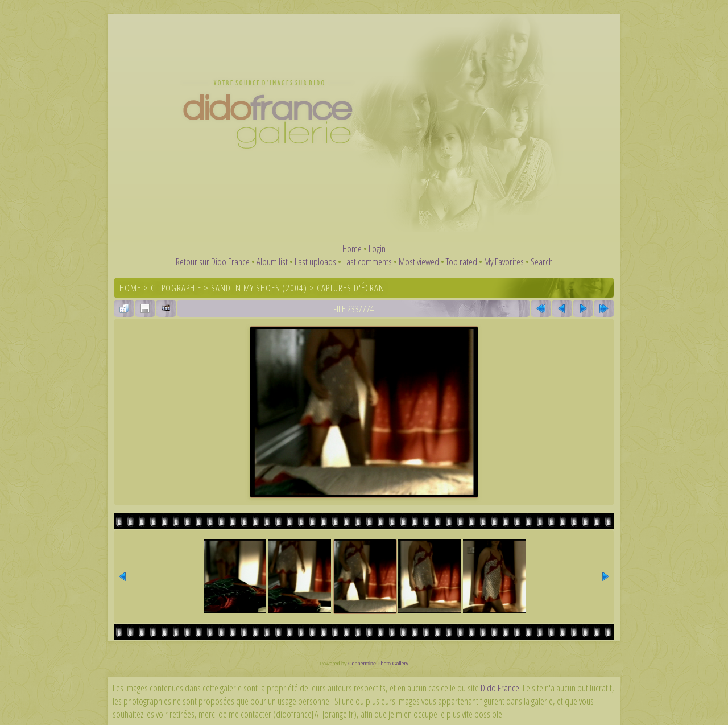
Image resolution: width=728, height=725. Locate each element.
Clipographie (176, 288)
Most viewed (419, 261)
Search (542, 261)
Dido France (500, 688)
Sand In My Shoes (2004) (259, 288)
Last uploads (315, 261)
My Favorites (504, 261)
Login (377, 248)
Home (352, 248)
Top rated (462, 261)
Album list (272, 261)
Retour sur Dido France (213, 261)
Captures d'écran (351, 288)
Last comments (367, 261)
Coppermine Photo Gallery (378, 664)
